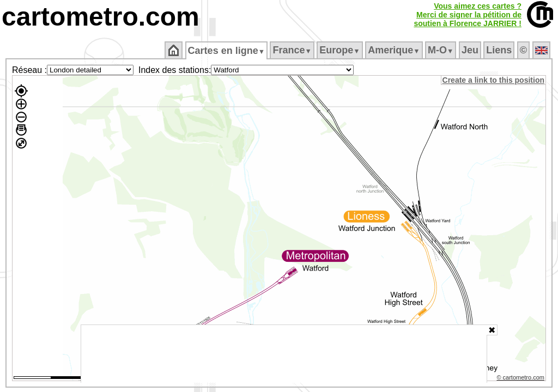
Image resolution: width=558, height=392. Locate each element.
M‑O (442, 50)
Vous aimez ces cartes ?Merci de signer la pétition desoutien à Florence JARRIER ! (468, 15)
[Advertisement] (284, 354)
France (293, 50)
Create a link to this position (494, 80)
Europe (341, 50)
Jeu (471, 50)
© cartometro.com (521, 379)
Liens (500, 50)
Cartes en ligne (227, 51)
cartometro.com (101, 17)
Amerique (395, 50)
